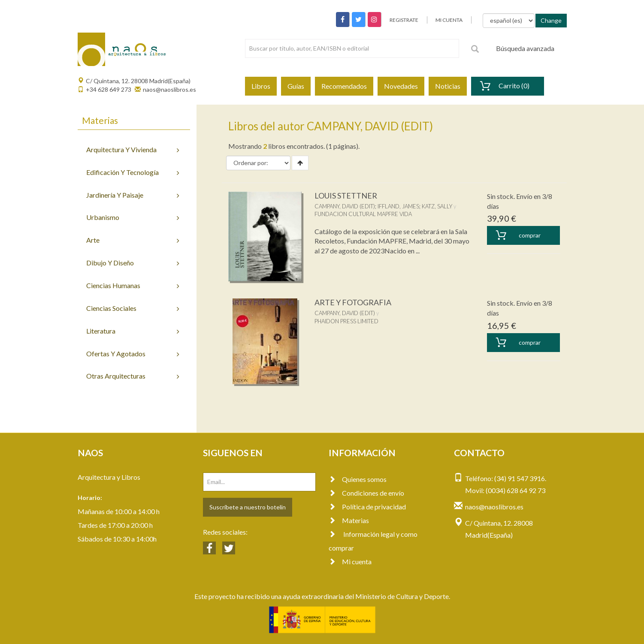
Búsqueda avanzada (525, 48)
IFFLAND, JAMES (398, 206)
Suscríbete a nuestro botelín (248, 507)
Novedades (401, 86)
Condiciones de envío (366, 493)
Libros (261, 86)
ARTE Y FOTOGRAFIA (353, 302)
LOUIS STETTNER (346, 196)
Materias (349, 520)
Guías (296, 86)
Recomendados (344, 86)
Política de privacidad (367, 507)
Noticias (448, 86)
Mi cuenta (350, 561)
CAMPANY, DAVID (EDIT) (345, 206)
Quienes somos (358, 479)
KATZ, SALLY (437, 206)
